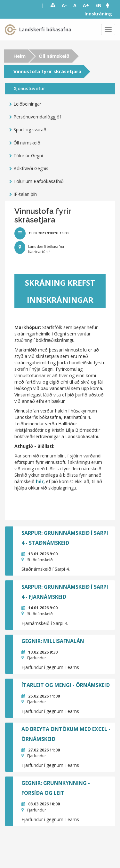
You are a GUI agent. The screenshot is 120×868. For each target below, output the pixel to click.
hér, (41, 481)
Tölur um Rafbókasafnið (39, 181)
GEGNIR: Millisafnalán (53, 641)
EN (98, 5)
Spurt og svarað (30, 130)
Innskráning (98, 14)
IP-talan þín (25, 194)
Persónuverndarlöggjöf (37, 117)
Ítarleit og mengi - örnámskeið (66, 685)
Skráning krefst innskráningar (60, 291)
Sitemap (53, 5)
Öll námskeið (54, 56)
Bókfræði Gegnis (31, 168)
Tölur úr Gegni (28, 156)
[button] (111, 5)
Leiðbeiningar (27, 104)
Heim (20, 56)
